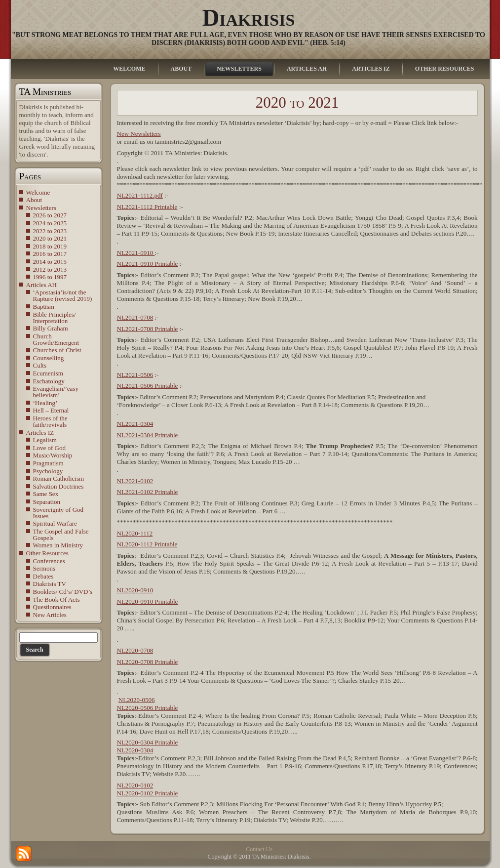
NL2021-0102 (135, 481)
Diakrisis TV (50, 584)
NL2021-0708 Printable (148, 329)
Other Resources (47, 553)
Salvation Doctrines (58, 486)
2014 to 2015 (50, 262)
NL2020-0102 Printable (148, 793)
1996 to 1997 (50, 277)
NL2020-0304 (135, 750)
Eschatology (49, 381)
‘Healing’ (45, 403)
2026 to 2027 (50, 215)
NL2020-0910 (135, 590)
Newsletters (41, 208)
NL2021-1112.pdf (140, 195)
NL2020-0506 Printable (148, 708)
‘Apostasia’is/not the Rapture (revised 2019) (63, 295)
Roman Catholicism (59, 478)
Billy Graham (51, 328)
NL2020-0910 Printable (148, 601)
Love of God (49, 448)
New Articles (50, 615)
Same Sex (46, 494)
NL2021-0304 (135, 424)
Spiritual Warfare (55, 523)
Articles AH (41, 285)
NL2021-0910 (136, 253)
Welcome (38, 192)
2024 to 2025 (50, 223)
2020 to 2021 (50, 238)
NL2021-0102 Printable (148, 492)
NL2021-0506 (135, 375)
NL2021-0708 (135, 317)
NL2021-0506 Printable (148, 386)
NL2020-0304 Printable (148, 742)
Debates (43, 576)
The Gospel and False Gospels (61, 535)
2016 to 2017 (50, 254)
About (34, 200)
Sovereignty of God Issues (58, 513)
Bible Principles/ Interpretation (55, 318)
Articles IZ (40, 433)
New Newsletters (139, 134)
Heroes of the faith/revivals (50, 421)
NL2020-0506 (137, 700)
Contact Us (259, 849)
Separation (47, 502)
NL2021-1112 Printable (147, 207)
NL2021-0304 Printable (148, 435)
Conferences (49, 561)
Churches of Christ (57, 350)
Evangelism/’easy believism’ (56, 392)
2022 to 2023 (50, 231)
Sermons (44, 568)
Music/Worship (53, 455)
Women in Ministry (58, 545)
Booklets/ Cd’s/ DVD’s (63, 592)
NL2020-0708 (135, 650)
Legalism (45, 440)
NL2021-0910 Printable (148, 264)
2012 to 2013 (50, 269)
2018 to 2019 (50, 246)
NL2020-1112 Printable (147, 544)
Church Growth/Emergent (56, 339)
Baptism (44, 307)
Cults (40, 365)
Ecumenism (48, 373)
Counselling (49, 358)
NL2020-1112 (135, 533)
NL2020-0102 (135, 785)
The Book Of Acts (57, 599)
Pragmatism (48, 463)
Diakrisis (249, 18)
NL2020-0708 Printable (148, 662)
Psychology (48, 471)
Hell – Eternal (51, 410)
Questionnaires (52, 607)
